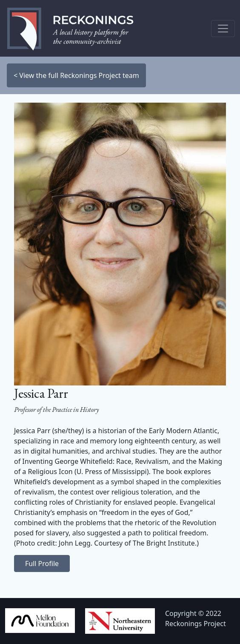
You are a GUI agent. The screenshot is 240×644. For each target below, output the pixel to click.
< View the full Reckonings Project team (76, 75)
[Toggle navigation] (223, 29)
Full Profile (42, 563)
